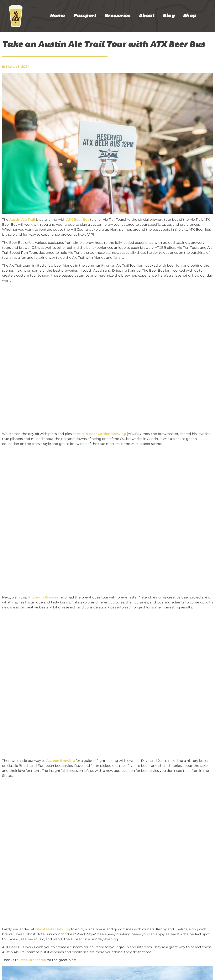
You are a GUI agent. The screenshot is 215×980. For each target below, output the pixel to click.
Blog (169, 16)
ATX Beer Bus (78, 220)
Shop (190, 16)
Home (57, 16)
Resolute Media (33, 960)
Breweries (117, 16)
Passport (85, 16)
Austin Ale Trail (22, 220)
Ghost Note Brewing (53, 929)
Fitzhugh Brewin (43, 597)
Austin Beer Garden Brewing (101, 434)
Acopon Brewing (61, 761)
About (147, 16)
